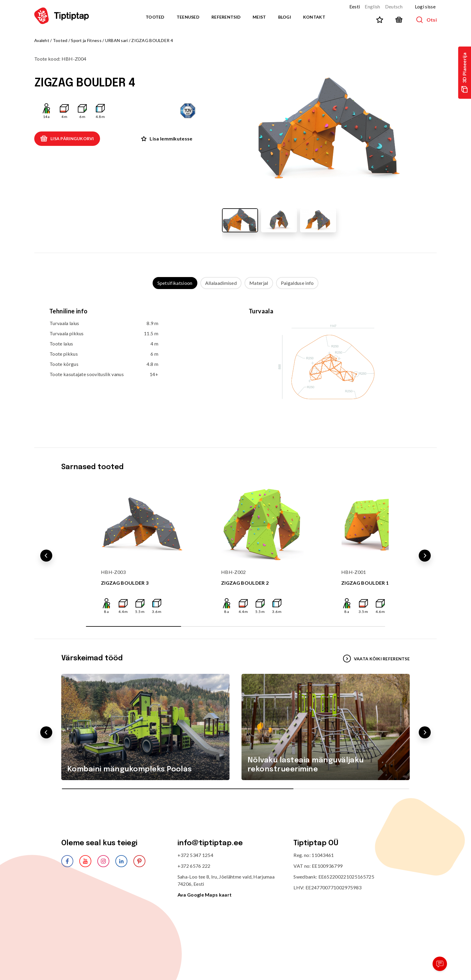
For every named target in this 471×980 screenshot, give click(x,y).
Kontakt (314, 17)
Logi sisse (425, 6)
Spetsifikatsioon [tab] (175, 283)
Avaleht (42, 40)
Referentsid (226, 17)
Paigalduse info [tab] (297, 283)
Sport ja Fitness (86, 40)
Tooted (155, 17)
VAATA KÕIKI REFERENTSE (376, 659)
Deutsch (394, 6)
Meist (259, 17)
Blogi (285, 17)
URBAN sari (117, 40)
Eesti (355, 6)
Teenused (188, 17)
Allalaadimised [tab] (221, 283)
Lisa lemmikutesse (167, 139)
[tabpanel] (235, 362)
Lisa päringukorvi (67, 139)
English (372, 6)
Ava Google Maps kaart (205, 895)
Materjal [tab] (259, 283)
